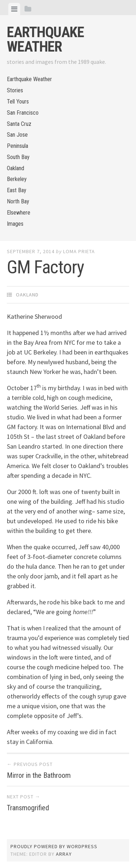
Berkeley (17, 179)
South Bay (18, 157)
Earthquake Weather (45, 39)
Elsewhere (19, 213)
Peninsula (17, 146)
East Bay (17, 190)
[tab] (14, 9)
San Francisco (23, 113)
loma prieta (79, 251)
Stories (15, 90)
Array (64, 854)
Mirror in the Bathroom (39, 775)
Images (15, 224)
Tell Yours (18, 102)
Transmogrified (28, 808)
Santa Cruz (19, 124)
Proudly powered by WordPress (54, 846)
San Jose (17, 135)
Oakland (16, 168)
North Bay (18, 201)
